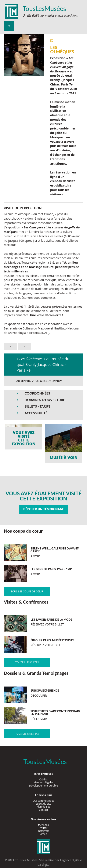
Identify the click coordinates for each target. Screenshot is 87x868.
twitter (43, 828)
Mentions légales (43, 782)
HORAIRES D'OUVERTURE (45, 400)
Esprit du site (43, 804)
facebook (43, 825)
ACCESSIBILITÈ (36, 413)
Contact (43, 810)
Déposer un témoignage (43, 509)
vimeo (43, 834)
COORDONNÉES (37, 393)
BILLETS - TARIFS (37, 406)
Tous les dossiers (27, 734)
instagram (43, 831)
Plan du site (43, 807)
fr (9, 26)
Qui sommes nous (43, 801)
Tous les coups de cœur (27, 591)
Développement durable (44, 786)
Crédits (44, 779)
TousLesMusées (44, 8)
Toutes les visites (27, 662)
